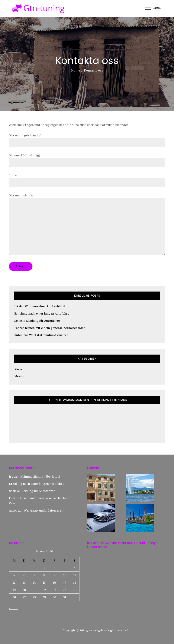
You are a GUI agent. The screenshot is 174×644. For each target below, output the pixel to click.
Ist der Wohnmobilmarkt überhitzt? (40, 306)
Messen (20, 376)
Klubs (18, 369)
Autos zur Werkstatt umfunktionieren (41, 335)
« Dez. (13, 608)
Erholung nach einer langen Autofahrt (42, 313)
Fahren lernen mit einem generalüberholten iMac (50, 328)
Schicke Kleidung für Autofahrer (37, 321)
